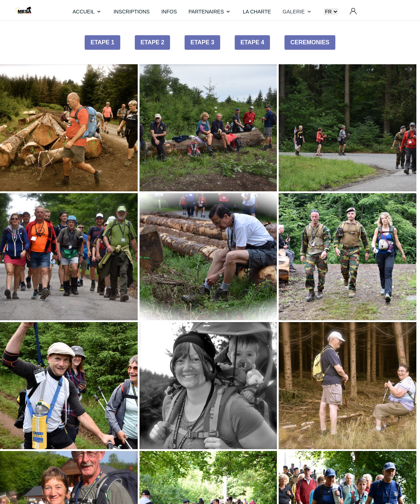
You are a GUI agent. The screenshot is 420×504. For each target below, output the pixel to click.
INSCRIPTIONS (132, 12)
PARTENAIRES (210, 12)
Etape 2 (153, 42)
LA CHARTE (257, 12)
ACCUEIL (87, 12)
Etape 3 (202, 42)
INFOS (169, 12)
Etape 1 (102, 42)
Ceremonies (310, 42)
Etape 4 (253, 42)
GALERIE (297, 12)
